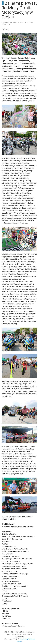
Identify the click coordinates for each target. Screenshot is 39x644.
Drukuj (5, 29)
